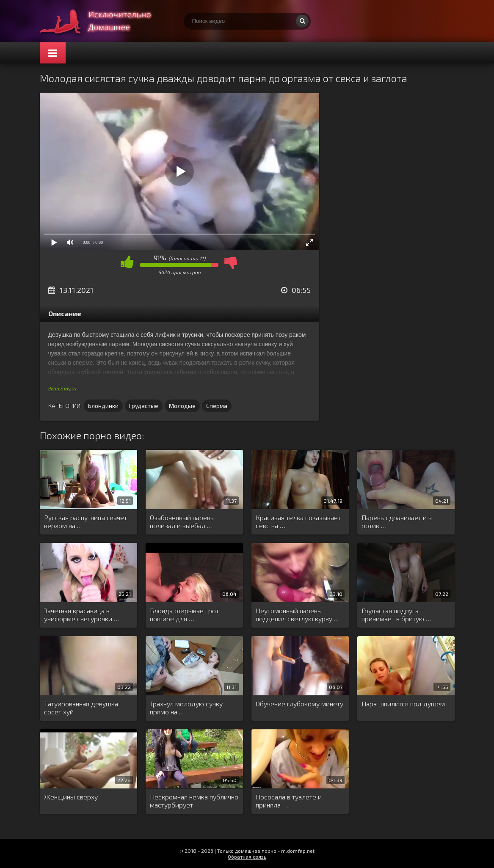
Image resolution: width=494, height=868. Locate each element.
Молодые (182, 406)
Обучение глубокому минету (299, 704)
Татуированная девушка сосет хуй (81, 708)
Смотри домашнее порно (103, 21)
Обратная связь (247, 857)
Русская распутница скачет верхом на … (86, 521)
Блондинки (103, 406)
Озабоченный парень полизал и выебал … (182, 521)
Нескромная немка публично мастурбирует (194, 801)
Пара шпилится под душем (403, 704)
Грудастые (144, 406)
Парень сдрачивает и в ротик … (397, 521)
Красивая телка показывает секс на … (298, 521)
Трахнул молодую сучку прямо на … (186, 708)
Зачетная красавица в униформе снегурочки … (82, 614)
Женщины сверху (71, 797)
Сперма (217, 406)
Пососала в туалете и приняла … (289, 801)
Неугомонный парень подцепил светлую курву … (298, 614)
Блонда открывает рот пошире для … (184, 614)
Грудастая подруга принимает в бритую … (396, 614)
